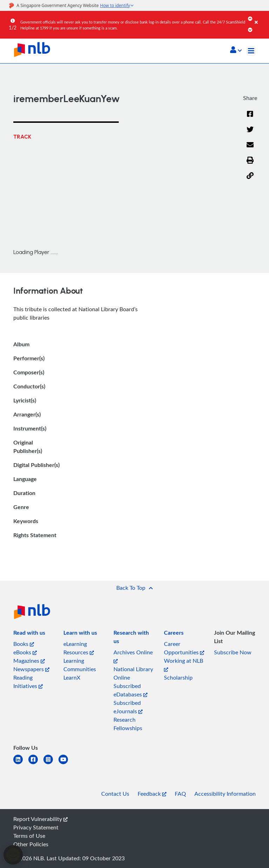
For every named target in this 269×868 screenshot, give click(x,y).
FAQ (180, 794)
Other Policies (31, 844)
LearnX (72, 677)
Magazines (29, 661)
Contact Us (115, 794)
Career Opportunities (184, 648)
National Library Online (133, 673)
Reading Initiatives (28, 682)
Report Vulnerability (40, 819)
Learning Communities (80, 665)
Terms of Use (29, 836)
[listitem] (29, 634)
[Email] (250, 149)
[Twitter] (250, 134)
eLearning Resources (79, 648)
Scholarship (178, 677)
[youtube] (66, 764)
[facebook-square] (36, 764)
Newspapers (31, 669)
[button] (236, 51)
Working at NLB (184, 664)
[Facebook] (250, 118)
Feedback (152, 794)
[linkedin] (21, 764)
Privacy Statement (36, 827)
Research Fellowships (128, 724)
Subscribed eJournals (128, 707)
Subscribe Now (233, 652)
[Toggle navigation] (251, 51)
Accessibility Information (225, 794)
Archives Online (133, 656)
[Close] (261, 17)
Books (24, 644)
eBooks (25, 652)
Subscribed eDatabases (130, 690)
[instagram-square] (51, 764)
